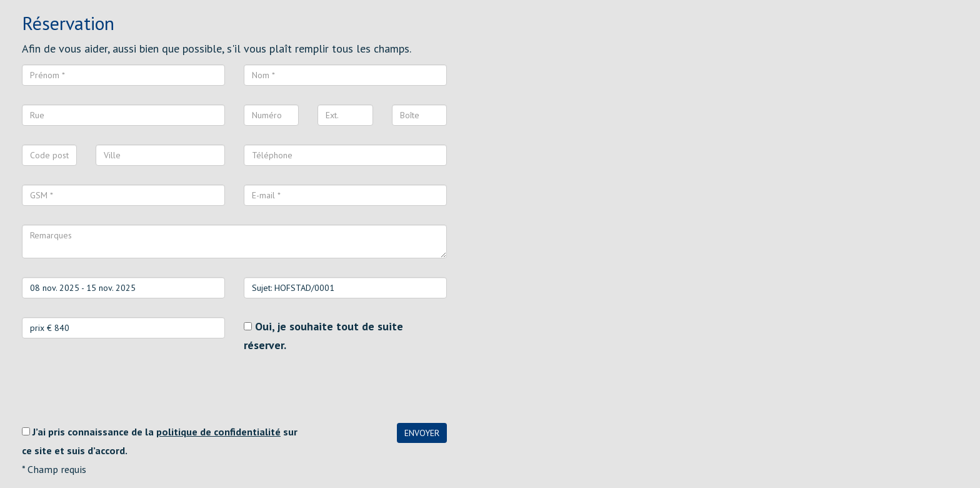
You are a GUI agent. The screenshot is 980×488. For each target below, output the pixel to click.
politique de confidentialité (218, 432)
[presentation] (117, 389)
